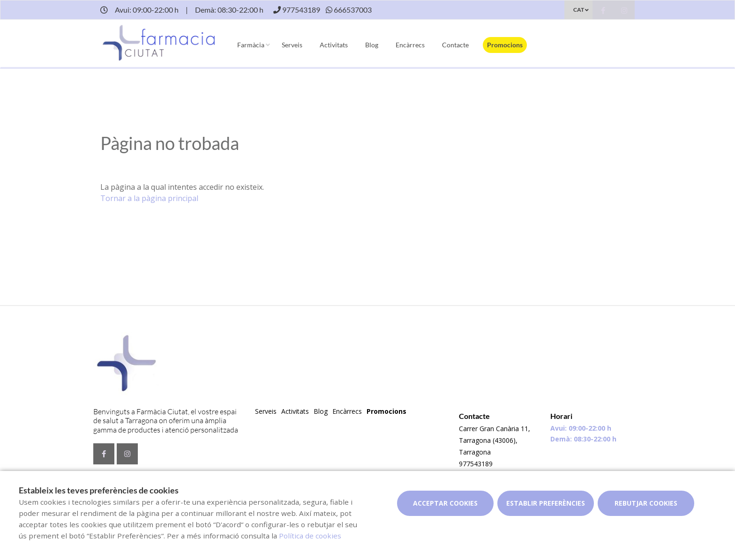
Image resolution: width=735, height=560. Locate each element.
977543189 (476, 464)
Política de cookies (310, 536)
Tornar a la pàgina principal (149, 198)
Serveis (292, 45)
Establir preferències (546, 503)
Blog (372, 45)
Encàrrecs (410, 45)
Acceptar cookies (445, 503)
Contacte (455, 45)
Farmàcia (251, 45)
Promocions (505, 45)
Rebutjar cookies (646, 503)
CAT (579, 10)
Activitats (334, 45)
